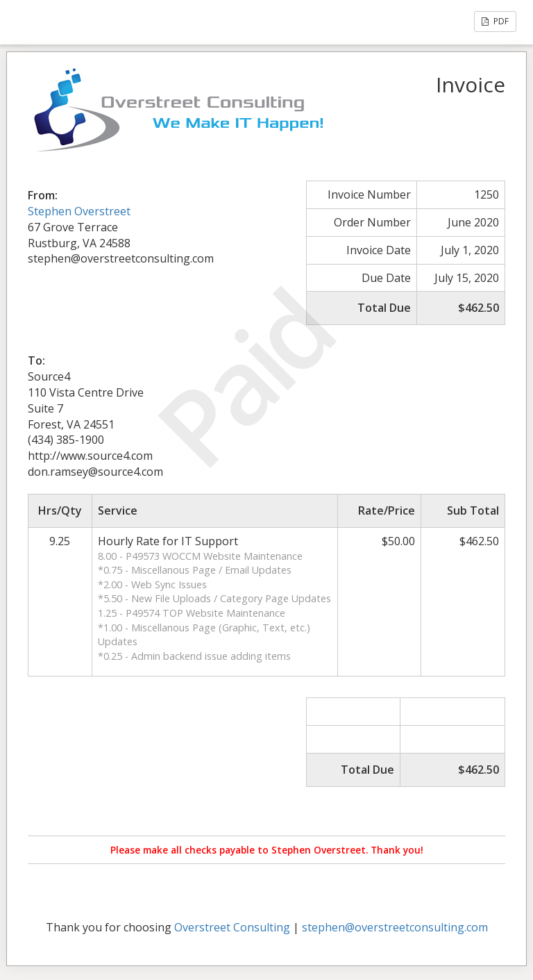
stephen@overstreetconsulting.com (395, 927)
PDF (495, 21)
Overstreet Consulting (232, 927)
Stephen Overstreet (79, 211)
